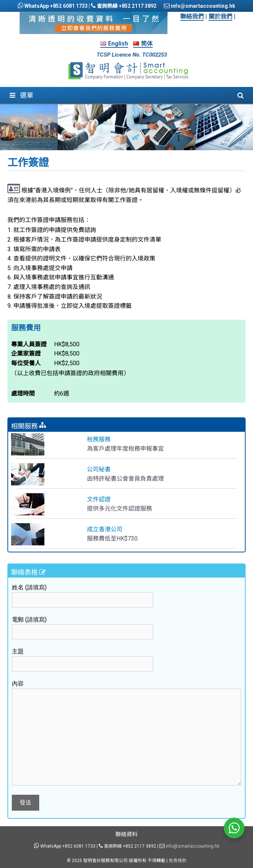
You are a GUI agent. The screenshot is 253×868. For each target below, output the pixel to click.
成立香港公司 (105, 529)
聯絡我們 (192, 16)
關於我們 (220, 16)
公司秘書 (99, 469)
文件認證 (99, 499)
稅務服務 (99, 439)
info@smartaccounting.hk (203, 6)
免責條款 (178, 861)
